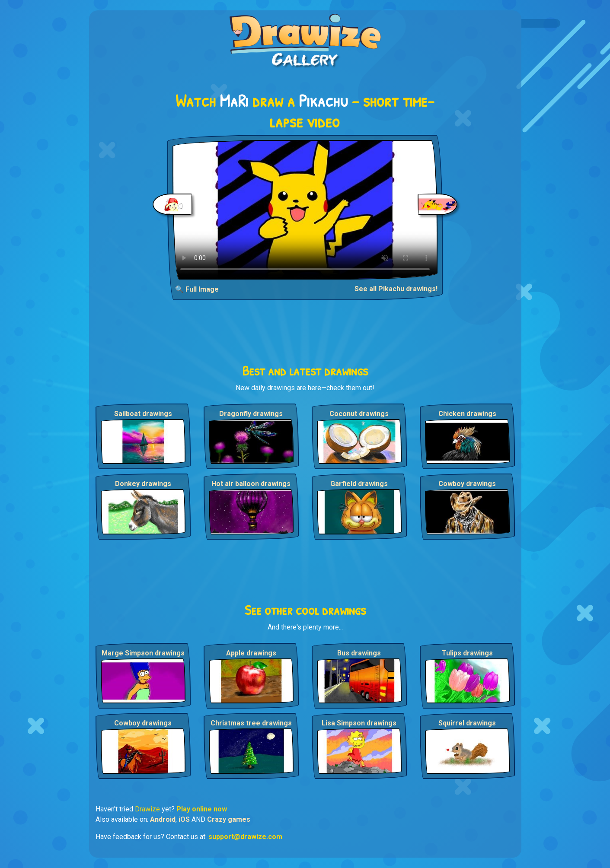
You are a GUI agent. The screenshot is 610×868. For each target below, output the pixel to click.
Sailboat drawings (143, 414)
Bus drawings (359, 653)
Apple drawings (251, 653)
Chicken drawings (467, 414)
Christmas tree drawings (251, 723)
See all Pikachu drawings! (396, 289)
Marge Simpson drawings (143, 653)
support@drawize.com (245, 837)
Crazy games (229, 819)
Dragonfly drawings (251, 414)
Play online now (202, 809)
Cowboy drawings (467, 484)
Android (163, 819)
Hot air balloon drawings (251, 484)
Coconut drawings (359, 414)
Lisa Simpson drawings (359, 723)
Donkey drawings (143, 484)
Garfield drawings (359, 484)
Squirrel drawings (467, 723)
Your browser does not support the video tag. (305, 210)
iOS (184, 819)
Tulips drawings (467, 653)
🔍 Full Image (197, 289)
